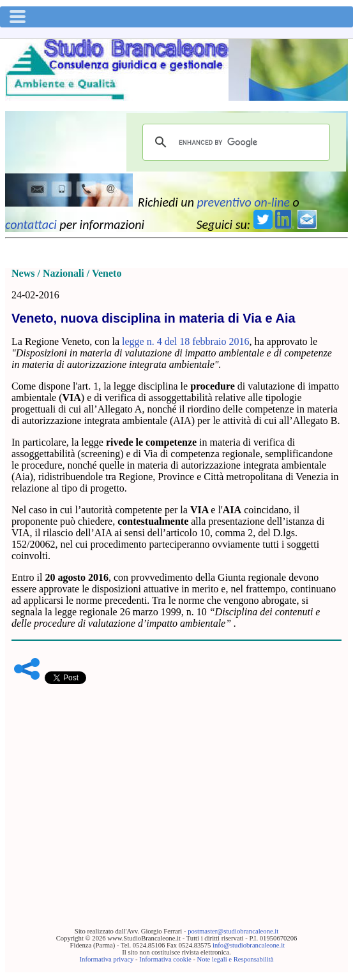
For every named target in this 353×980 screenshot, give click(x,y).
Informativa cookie (165, 959)
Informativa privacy (107, 959)
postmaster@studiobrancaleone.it (233, 931)
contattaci (31, 224)
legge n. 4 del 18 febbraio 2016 (186, 341)
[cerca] (234, 142)
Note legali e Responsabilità (236, 959)
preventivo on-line (243, 202)
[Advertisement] (177, 786)
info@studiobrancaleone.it (249, 945)
